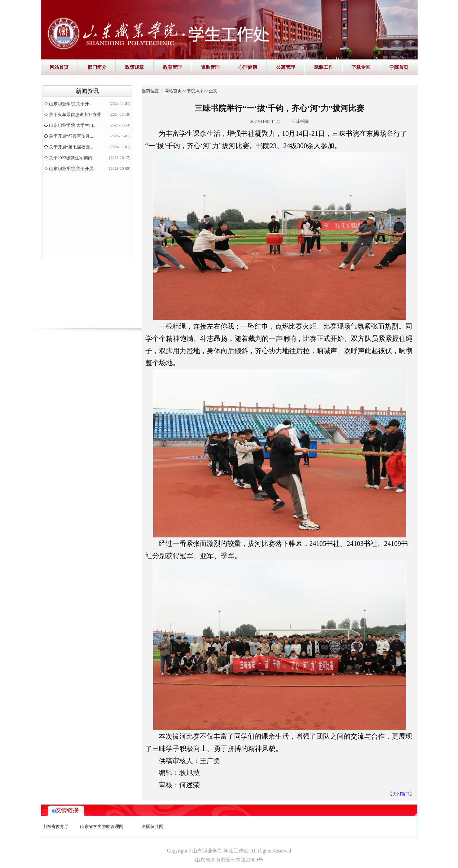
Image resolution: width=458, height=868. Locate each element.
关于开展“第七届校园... (71, 147)
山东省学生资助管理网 (102, 827)
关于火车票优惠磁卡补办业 (75, 115)
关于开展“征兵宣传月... (71, 136)
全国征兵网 (153, 827)
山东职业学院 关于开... (71, 104)
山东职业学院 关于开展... (73, 169)
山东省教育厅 (56, 827)
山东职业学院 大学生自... (73, 125)
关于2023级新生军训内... (72, 158)
